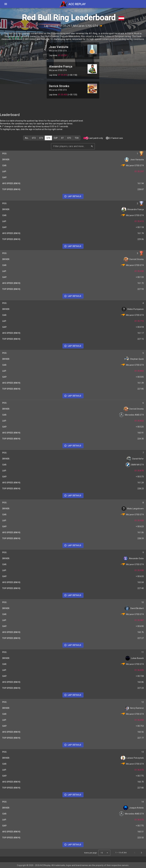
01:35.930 (139, 570)
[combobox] (104, 853)
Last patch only (96, 138)
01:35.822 (139, 421)
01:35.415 (63, 75)
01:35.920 (139, 521)
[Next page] (141, 853)
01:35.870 (139, 471)
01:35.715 (139, 321)
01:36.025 (139, 670)
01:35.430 (63, 95)
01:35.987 (139, 620)
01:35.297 (63, 55)
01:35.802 (139, 371)
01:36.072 (139, 770)
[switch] (86, 138)
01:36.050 (139, 720)
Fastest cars (117, 138)
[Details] (73, 196)
